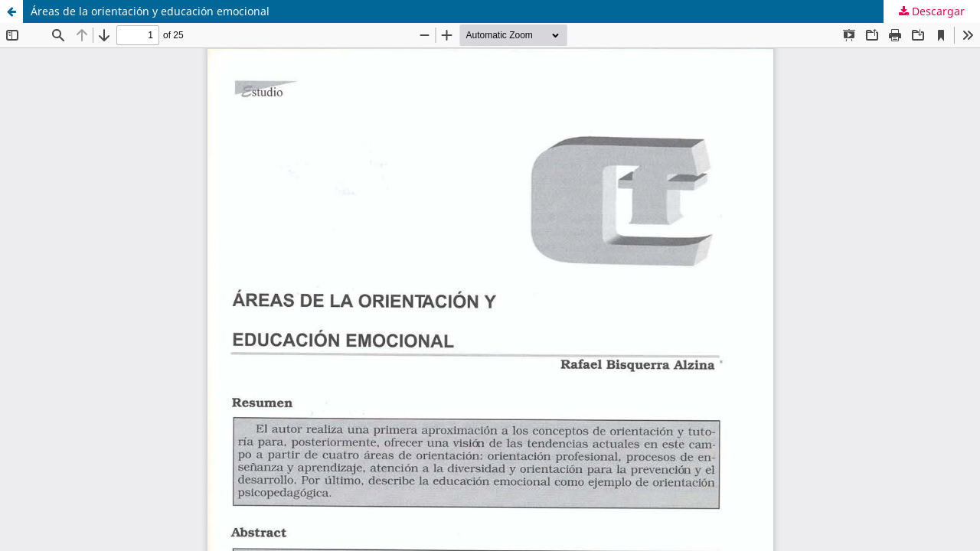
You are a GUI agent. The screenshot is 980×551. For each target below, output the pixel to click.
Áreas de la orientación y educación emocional (150, 11)
